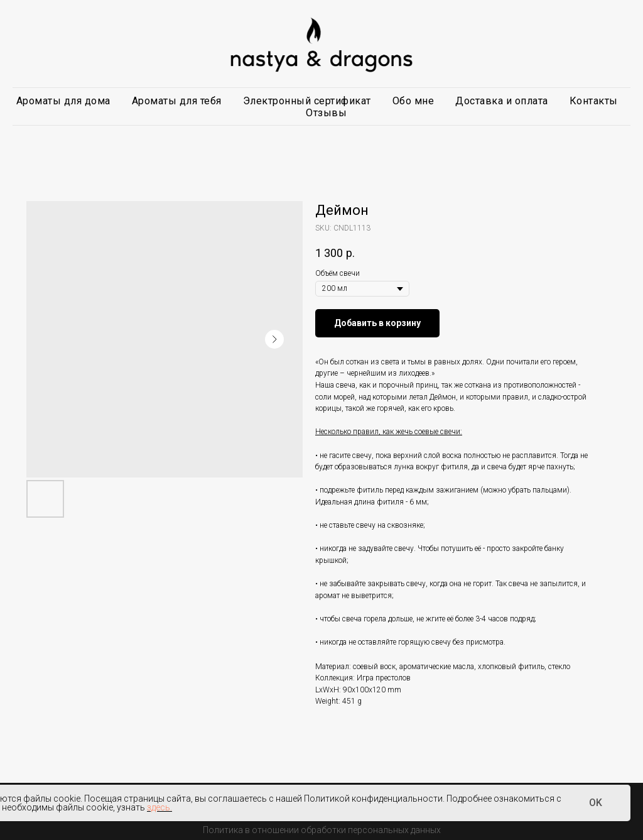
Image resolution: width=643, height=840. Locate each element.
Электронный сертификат (307, 101)
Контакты (594, 101)
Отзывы (326, 113)
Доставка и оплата (502, 101)
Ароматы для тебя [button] (177, 101)
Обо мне (413, 101)
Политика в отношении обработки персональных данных (322, 830)
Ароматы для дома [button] (63, 101)
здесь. (159, 807)
